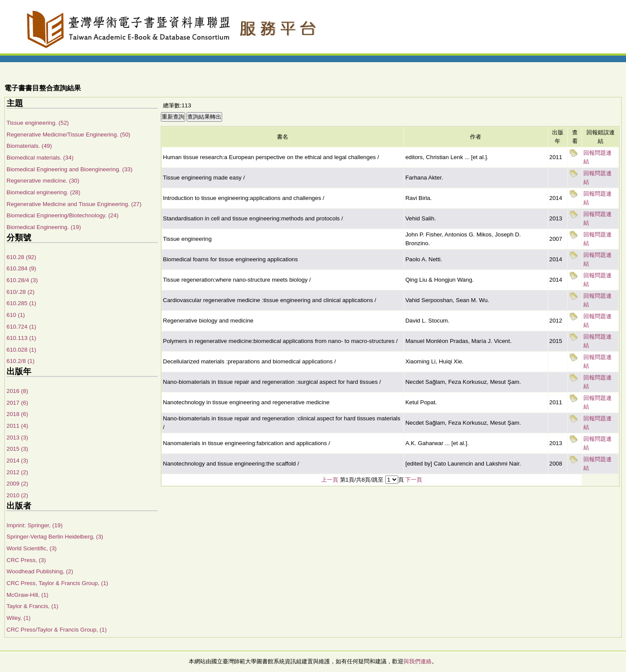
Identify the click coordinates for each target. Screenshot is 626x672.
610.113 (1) (21, 338)
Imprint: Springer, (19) (35, 525)
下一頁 (414, 480)
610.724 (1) (21, 327)
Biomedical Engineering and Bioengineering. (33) (70, 169)
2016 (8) (17, 391)
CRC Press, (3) (26, 560)
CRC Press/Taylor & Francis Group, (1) (57, 630)
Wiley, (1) (18, 618)
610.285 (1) (21, 303)
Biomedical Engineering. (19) (44, 227)
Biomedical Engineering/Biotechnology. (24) (63, 215)
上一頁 (330, 480)
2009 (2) (17, 484)
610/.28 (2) (20, 292)
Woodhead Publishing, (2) (40, 571)
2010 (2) (17, 495)
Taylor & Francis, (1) (32, 606)
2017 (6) (17, 403)
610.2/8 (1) (20, 361)
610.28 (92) (21, 257)
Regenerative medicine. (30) (43, 181)
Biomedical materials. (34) (40, 158)
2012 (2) (17, 472)
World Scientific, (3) (32, 548)
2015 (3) (17, 449)
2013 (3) (17, 437)
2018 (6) (17, 414)
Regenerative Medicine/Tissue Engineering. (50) (68, 135)
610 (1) (16, 315)
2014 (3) (17, 461)
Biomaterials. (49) (29, 146)
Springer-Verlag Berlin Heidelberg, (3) (55, 537)
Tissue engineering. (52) (38, 123)
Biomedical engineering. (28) (43, 192)
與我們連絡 (418, 661)
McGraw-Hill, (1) (27, 595)
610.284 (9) (21, 268)
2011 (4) (17, 426)
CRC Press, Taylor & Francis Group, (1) (57, 583)
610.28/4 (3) (22, 280)
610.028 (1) (21, 350)
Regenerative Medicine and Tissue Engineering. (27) (74, 204)
